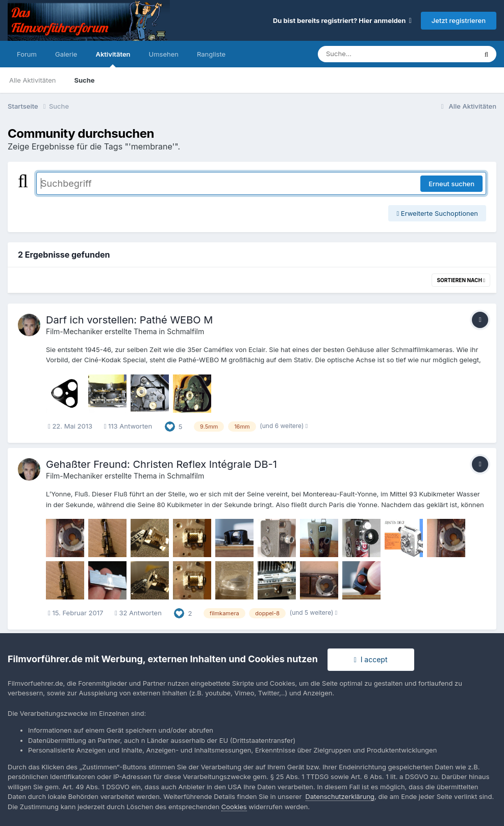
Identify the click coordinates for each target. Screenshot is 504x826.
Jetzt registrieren (459, 20)
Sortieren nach (461, 280)
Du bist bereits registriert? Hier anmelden (342, 20)
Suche (84, 80)
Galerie (66, 54)
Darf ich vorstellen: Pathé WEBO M (129, 320)
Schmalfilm (185, 331)
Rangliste (211, 54)
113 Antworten (128, 426)
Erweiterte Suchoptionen (437, 213)
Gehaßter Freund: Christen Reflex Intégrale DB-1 (161, 464)
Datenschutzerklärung (340, 796)
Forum (27, 54)
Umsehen (164, 54)
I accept (371, 659)
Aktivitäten (113, 59)
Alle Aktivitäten (32, 80)
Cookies (234, 807)
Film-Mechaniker (74, 331)
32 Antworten (138, 613)
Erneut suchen (451, 184)
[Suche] (377, 54)
